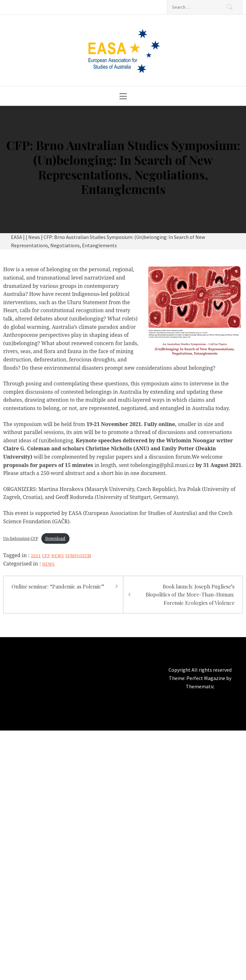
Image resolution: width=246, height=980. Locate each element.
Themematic (200, 686)
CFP (46, 556)
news (57, 556)
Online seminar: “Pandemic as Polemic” (58, 586)
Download (55, 538)
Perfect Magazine (206, 678)
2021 (36, 556)
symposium (78, 556)
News (49, 564)
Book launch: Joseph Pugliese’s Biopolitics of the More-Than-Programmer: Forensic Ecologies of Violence (190, 595)
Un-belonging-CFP (21, 538)
